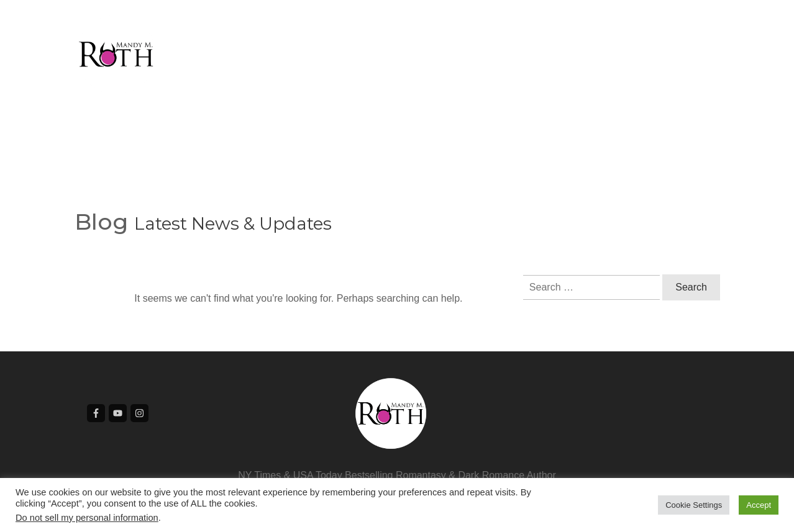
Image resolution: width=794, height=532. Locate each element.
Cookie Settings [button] (694, 505)
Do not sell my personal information (87, 518)
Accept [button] (759, 505)
